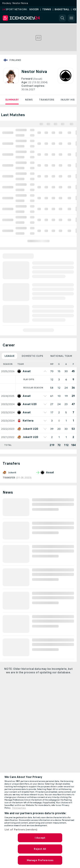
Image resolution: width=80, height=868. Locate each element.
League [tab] (9, 356)
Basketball (62, 9)
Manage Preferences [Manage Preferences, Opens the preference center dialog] (40, 860)
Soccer (34, 9)
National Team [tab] (61, 356)
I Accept (40, 838)
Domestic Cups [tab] (32, 356)
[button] (62, 18)
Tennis (47, 9)
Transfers (47, 100)
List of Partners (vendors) (21, 830)
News (29, 100)
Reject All (40, 849)
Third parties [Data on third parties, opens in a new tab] (19, 808)
